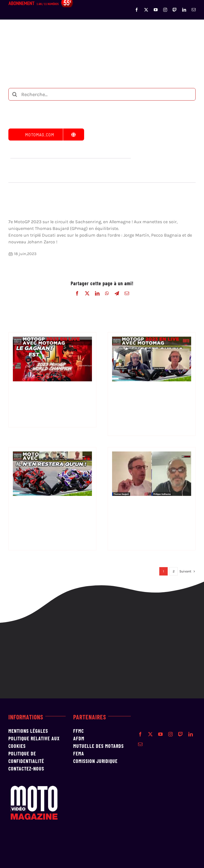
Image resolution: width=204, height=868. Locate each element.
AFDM (79, 738)
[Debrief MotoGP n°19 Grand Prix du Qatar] (152, 340)
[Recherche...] (102, 94)
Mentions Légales (28, 731)
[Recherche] (15, 94)
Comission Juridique (95, 761)
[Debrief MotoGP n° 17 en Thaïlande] (152, 455)
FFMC (79, 731)
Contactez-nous (26, 769)
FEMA (79, 753)
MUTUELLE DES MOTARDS (99, 746)
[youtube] (156, 10)
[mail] (194, 10)
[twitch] (175, 10)
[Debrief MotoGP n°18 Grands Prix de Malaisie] (52, 455)
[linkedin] (184, 10)
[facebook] (137, 10)
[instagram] (165, 10)
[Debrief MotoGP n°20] (52, 340)
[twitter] (146, 10)
